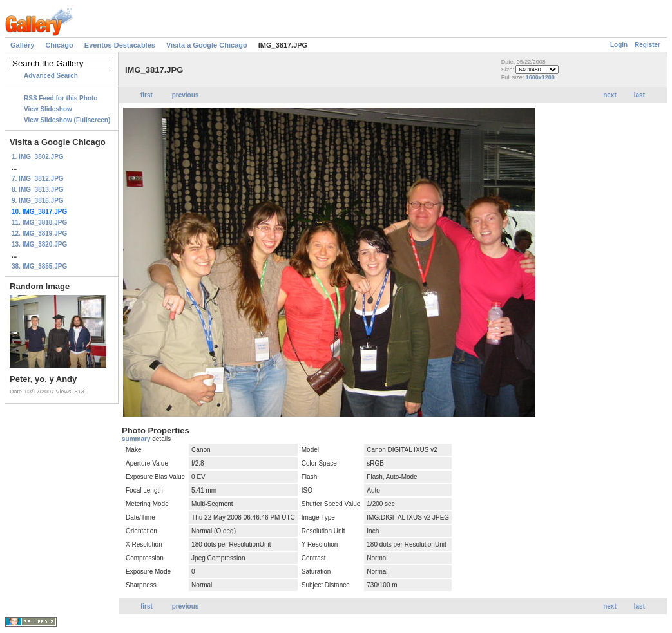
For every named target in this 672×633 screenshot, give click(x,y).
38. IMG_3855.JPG (39, 266)
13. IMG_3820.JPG (39, 244)
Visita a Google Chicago (207, 45)
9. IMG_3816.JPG (38, 201)
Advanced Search (51, 76)
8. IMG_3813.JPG (38, 190)
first (147, 95)
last (639, 95)
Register (648, 45)
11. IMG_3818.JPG (39, 222)
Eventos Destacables (120, 45)
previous (186, 95)
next (610, 95)
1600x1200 (540, 77)
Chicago (59, 45)
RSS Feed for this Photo (61, 98)
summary (137, 439)
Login (619, 45)
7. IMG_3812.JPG (38, 179)
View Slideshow (48, 109)
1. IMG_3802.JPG (38, 157)
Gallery (22, 45)
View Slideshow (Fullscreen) (67, 120)
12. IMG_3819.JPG (39, 233)
